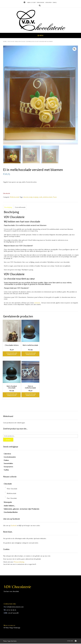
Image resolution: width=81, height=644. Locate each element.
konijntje (36, 198)
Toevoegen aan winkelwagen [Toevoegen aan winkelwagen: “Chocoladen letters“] (12, 354)
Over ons (70, 641)
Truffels (6, 470)
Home (5, 41)
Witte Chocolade (12, 489)
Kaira (15, 641)
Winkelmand (40, 2)
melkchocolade (48, 198)
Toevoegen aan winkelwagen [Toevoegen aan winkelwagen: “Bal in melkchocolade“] (30, 354)
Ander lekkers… (9, 506)
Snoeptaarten (8, 467)
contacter (37, 303)
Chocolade (11, 41)
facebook (14, 526)
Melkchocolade (20, 41)
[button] (74, 49)
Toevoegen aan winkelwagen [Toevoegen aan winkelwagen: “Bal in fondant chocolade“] (12, 395)
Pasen (55, 198)
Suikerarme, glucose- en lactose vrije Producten (21, 509)
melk (41, 198)
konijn (31, 198)
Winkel (55, 2)
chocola (26, 198)
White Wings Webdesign (13, 628)
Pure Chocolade (12, 499)
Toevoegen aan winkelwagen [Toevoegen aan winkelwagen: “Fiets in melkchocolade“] (30, 395)
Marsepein (8, 503)
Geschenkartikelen (11, 513)
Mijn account (32, 2)
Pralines (6, 461)
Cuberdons (7, 454)
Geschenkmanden (10, 457)
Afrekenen (48, 2)
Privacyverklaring (19, 562)
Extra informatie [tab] (20, 208)
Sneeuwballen (8, 464)
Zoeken (8, 440)
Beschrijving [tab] (8, 208)
